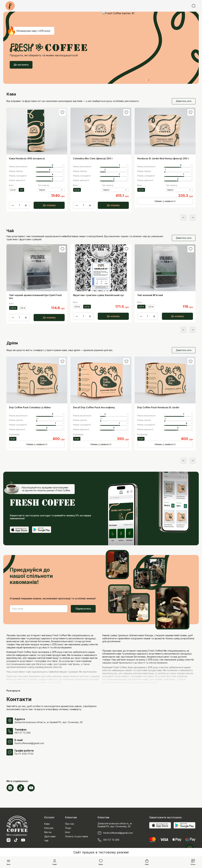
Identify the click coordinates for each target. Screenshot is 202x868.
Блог (68, 832)
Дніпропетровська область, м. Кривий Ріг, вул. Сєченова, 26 (49, 722)
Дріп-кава (50, 836)
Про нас (70, 824)
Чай (46, 841)
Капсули (49, 828)
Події (68, 828)
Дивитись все (184, 101)
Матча (48, 832)
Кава (47, 824)
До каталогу (21, 65)
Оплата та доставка (77, 836)
